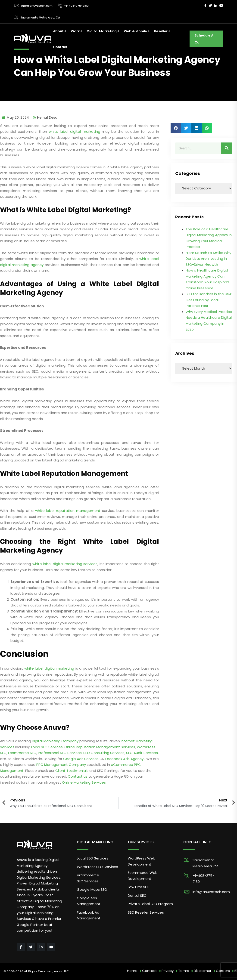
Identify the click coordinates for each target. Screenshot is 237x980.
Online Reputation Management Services (100, 747)
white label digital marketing (75, 131)
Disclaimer (203, 971)
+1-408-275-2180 (76, 6)
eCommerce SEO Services (88, 878)
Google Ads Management (89, 901)
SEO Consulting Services (104, 753)
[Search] (227, 148)
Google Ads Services (81, 759)
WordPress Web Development (142, 861)
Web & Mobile (135, 31)
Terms (184, 971)
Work (75, 31)
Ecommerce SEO (22, 753)
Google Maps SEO (92, 889)
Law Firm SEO (139, 887)
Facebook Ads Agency (124, 759)
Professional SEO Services (60, 753)
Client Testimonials (72, 771)
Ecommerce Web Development (143, 876)
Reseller (161, 31)
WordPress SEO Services (97, 867)
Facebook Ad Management (89, 915)
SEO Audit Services (142, 753)
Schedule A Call (204, 39)
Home (132, 971)
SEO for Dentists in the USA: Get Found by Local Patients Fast (209, 300)
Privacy (168, 971)
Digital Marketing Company (55, 741)
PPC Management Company (61, 765)
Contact (60, 47)
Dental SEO (137, 895)
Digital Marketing (102, 31)
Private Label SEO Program (150, 904)
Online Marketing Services (84, 782)
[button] (176, 128)
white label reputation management (68, 511)
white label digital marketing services (65, 564)
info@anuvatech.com (37, 6)
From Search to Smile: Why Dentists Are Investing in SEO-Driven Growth (208, 259)
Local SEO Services (47, 747)
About (58, 31)
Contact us (78, 776)
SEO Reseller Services (146, 912)
